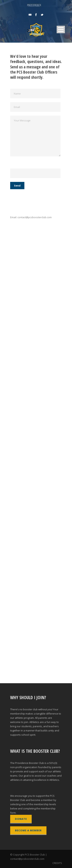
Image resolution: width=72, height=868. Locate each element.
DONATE (21, 819)
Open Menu (61, 29)
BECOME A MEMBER (28, 830)
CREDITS (57, 863)
